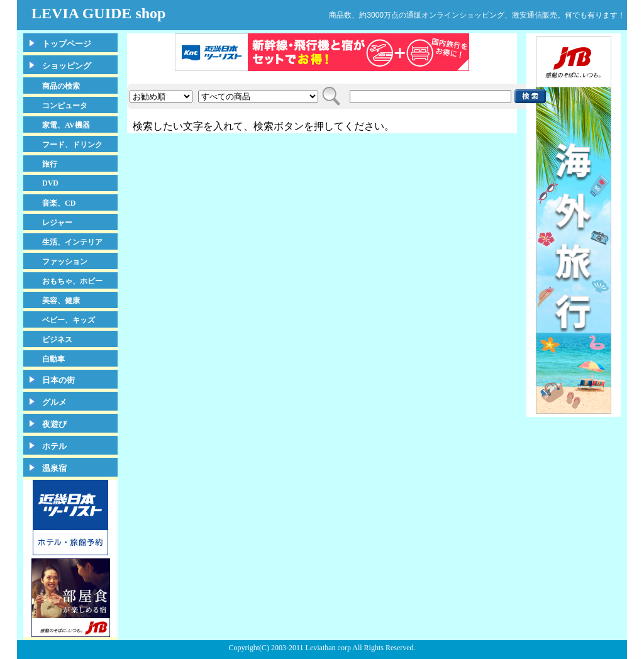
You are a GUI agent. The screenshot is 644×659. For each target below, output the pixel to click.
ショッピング (67, 66)
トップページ (67, 44)
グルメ (54, 402)
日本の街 (58, 380)
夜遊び (54, 424)
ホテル (54, 446)
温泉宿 (54, 468)
